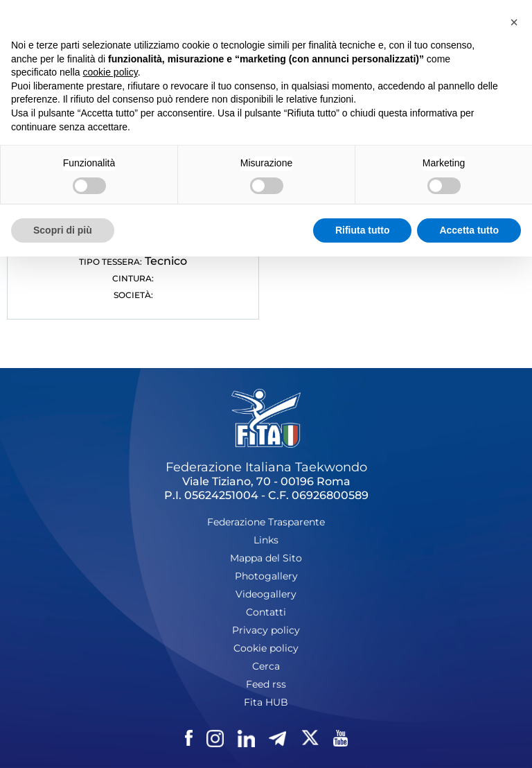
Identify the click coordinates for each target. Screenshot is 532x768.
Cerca (266, 666)
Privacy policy (266, 630)
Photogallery (266, 576)
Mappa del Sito (266, 558)
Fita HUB (266, 702)
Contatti (266, 612)
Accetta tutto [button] (469, 230)
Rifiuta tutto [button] (363, 230)
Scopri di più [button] (63, 230)
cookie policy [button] (110, 72)
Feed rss (266, 684)
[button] (514, 22)
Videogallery (266, 594)
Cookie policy (266, 648)
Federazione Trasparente (266, 522)
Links (266, 540)
